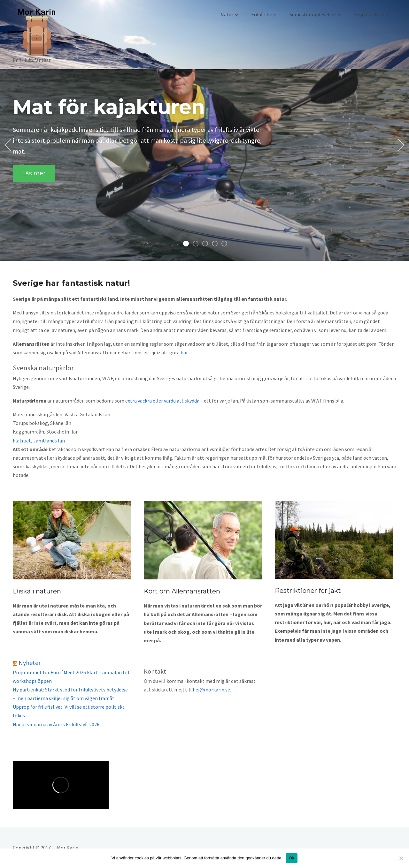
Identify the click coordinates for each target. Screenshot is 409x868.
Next (400, 145)
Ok (292, 858)
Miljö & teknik (369, 14)
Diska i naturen (37, 591)
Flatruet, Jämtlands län (39, 441)
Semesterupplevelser (313, 14)
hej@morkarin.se (211, 690)
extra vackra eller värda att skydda (162, 401)
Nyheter (30, 663)
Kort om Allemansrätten (182, 591)
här (184, 352)
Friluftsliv (261, 14)
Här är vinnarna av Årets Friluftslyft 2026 (56, 724)
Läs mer (34, 172)
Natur (227, 14)
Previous (9, 145)
